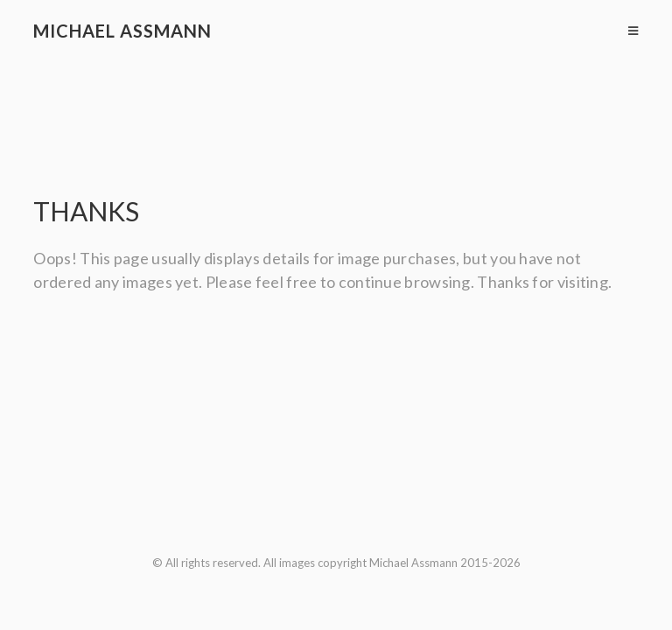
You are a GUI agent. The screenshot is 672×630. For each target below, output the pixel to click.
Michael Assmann (122, 31)
